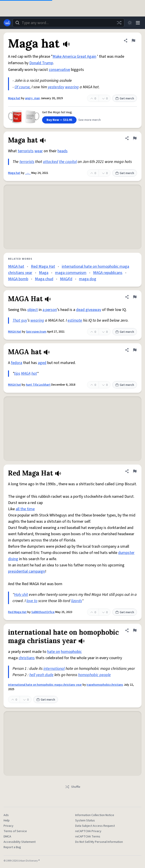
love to (32, 601)
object (33, 310)
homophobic (71, 652)
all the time (25, 509)
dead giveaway (89, 310)
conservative (59, 70)
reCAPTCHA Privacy (88, 831)
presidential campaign (27, 571)
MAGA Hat (15, 332)
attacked (51, 162)
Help (7, 821)
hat (34, 373)
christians (27, 658)
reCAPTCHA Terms (88, 837)
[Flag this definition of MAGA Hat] (135, 297)
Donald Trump (41, 63)
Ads (6, 815)
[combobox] (68, 23)
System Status (85, 821)
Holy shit (21, 595)
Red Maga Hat (43, 266)
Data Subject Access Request (95, 826)
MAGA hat (16, 266)
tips (17, 373)
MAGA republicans (108, 273)
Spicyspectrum (36, 332)
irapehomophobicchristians (105, 685)
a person (50, 310)
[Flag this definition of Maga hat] (133, 41)
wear (39, 151)
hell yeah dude (41, 675)
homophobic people (94, 675)
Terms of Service (15, 831)
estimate (75, 320)
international (54, 669)
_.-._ (28, 173)
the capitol (68, 162)
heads (63, 151)
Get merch (125, 99)
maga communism (71, 273)
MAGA (26, 373)
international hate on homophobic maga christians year (45, 685)
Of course (22, 87)
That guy (20, 320)
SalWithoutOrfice (43, 612)
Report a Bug (12, 847)
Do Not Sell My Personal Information (99, 842)
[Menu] (138, 23)
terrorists (26, 151)
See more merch (90, 120)
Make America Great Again (74, 57)
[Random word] (119, 23)
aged (42, 363)
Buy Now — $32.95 (59, 120)
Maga (44, 273)
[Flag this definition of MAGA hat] (135, 350)
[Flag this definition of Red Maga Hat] (135, 471)
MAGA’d (66, 279)
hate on (54, 652)
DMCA (7, 837)
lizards (77, 601)
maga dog (88, 279)
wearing (72, 87)
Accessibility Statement (20, 842)
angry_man (32, 98)
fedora (17, 363)
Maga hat (14, 98)
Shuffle (73, 787)
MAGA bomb (18, 279)
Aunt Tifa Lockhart (38, 385)
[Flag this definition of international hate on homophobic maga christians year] (135, 630)
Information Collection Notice (95, 815)
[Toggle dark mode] (130, 23)
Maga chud (44, 279)
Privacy (9, 826)
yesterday (56, 87)
